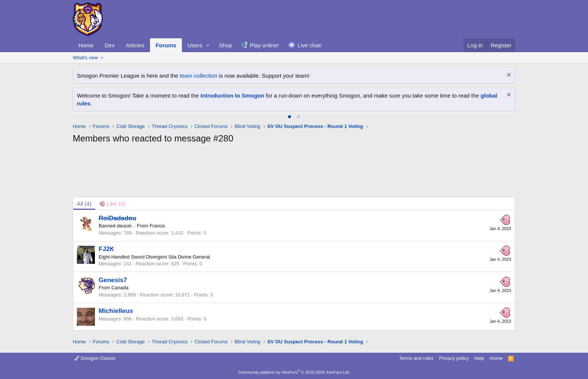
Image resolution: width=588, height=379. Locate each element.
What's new (85, 58)
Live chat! (310, 45)
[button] (208, 45)
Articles (135, 45)
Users (195, 45)
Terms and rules (416, 358)
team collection (198, 76)
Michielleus (116, 311)
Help (479, 358)
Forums (166, 45)
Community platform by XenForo (294, 372)
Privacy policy (454, 358)
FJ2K (106, 249)
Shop (226, 45)
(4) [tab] (84, 204)
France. (158, 226)
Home (86, 45)
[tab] (289, 117)
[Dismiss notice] (508, 76)
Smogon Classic (95, 358)
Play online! (264, 45)
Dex (110, 45)
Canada (120, 288)
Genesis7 (113, 280)
